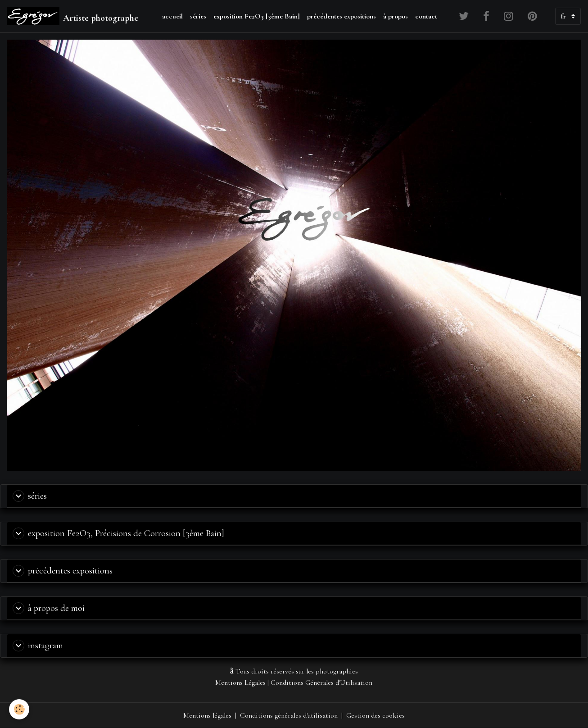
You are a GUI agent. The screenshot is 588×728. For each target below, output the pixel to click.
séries (198, 16)
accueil (172, 16)
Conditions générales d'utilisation (289, 715)
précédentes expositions (341, 16)
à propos (396, 16)
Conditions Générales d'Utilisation (321, 682)
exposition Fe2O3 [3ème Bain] (257, 16)
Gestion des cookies (375, 715)
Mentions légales (207, 715)
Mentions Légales (240, 682)
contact (426, 16)
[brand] (73, 16)
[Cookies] (19, 709)
